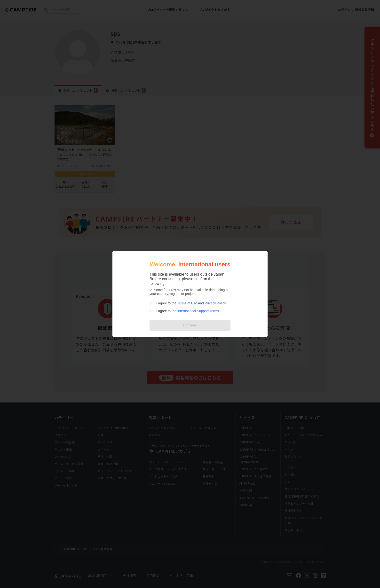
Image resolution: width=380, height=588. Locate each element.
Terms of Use (187, 303)
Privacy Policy (215, 303)
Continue (190, 325)
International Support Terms (198, 311)
